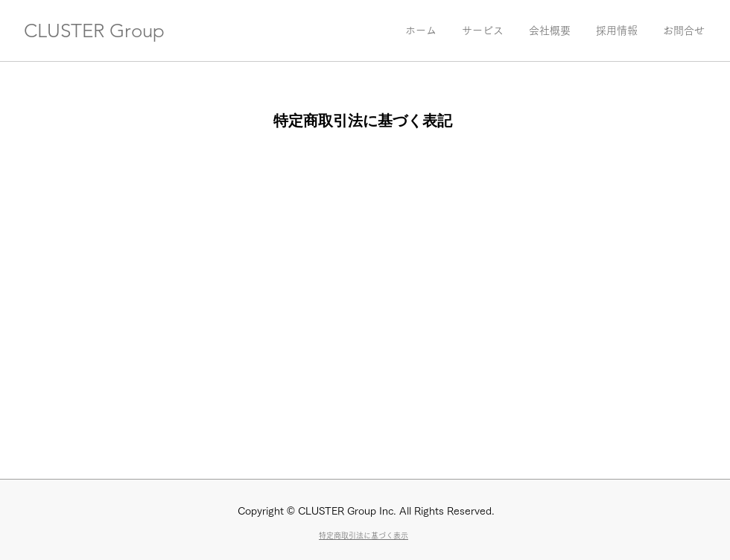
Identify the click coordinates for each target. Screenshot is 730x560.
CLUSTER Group (94, 31)
